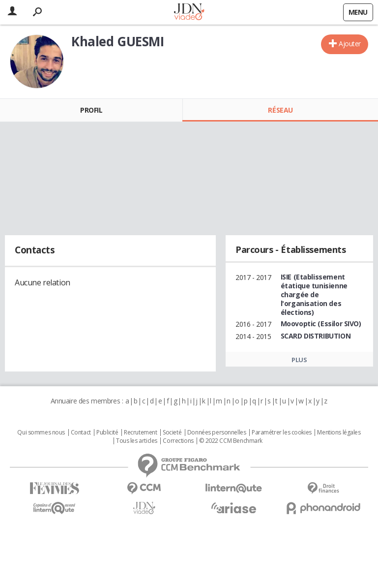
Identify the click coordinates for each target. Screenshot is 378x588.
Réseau (280, 110)
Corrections (178, 441)
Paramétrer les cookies (282, 433)
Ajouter (350, 44)
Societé (172, 433)
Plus (299, 360)
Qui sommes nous (41, 433)
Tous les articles (137, 441)
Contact (81, 433)
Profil (91, 110)
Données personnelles (217, 433)
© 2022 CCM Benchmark (231, 441)
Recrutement (140, 433)
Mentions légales (339, 433)
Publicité (107, 433)
